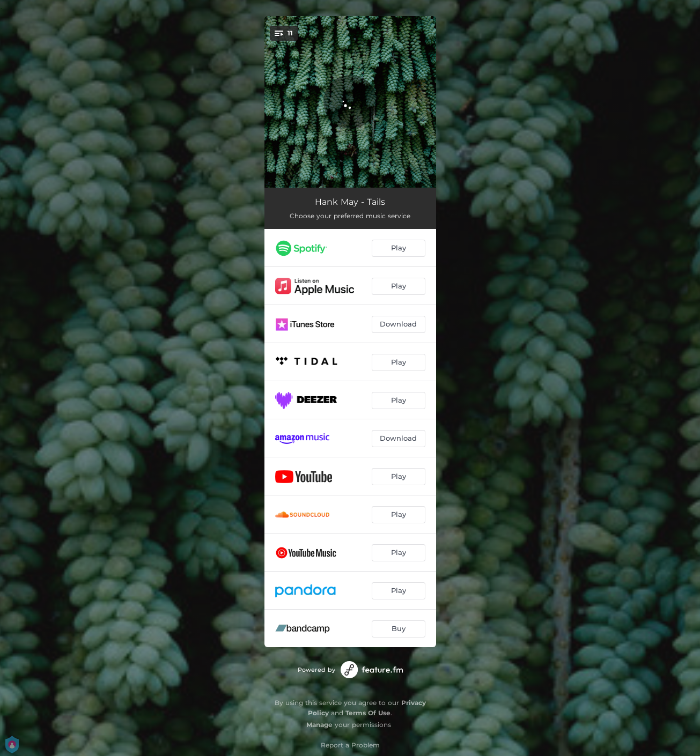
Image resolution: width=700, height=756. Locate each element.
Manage (319, 725)
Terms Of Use (368, 713)
